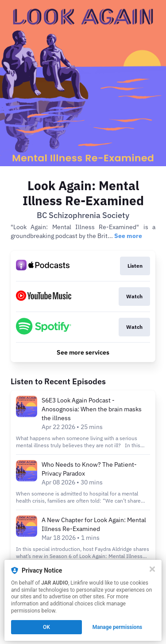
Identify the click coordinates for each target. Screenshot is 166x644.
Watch (134, 296)
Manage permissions (118, 627)
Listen (135, 266)
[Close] (152, 569)
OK (46, 627)
